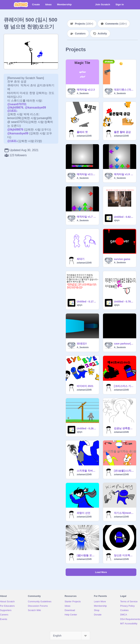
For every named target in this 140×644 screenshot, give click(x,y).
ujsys (117, 220)
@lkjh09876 (15, 108)
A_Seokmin (83, 93)
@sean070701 (17, 104)
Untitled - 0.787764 (124, 302)
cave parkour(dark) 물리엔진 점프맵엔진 (124, 344)
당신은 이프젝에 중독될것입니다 (124, 555)
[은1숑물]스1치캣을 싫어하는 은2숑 (124, 471)
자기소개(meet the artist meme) (124, 513)
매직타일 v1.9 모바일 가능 (124, 174)
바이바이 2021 (85, 386)
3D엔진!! (82, 344)
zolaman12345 (84, 136)
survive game (122, 259)
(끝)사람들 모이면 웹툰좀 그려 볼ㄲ (87, 555)
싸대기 (81, 259)
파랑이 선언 (83, 513)
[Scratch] (21, 5)
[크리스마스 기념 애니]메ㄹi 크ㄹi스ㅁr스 (124, 386)
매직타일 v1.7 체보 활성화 (87, 217)
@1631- (12, 111)
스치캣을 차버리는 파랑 (87, 471)
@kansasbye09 (35, 108)
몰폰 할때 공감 (122, 132)
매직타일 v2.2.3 (86, 90)
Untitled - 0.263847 (87, 428)
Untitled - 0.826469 (124, 217)
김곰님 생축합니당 (124, 428)
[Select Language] (70, 636)
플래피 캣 (82, 132)
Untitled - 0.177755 (87, 302)
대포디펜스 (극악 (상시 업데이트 (124, 90)
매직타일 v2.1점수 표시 (87, 174)
